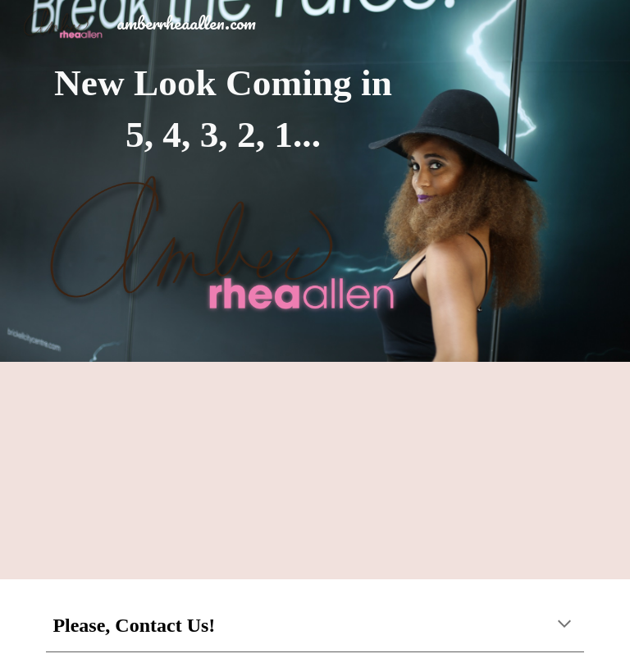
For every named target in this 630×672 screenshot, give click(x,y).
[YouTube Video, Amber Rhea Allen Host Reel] (315, 471)
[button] (564, 625)
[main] (223, 109)
